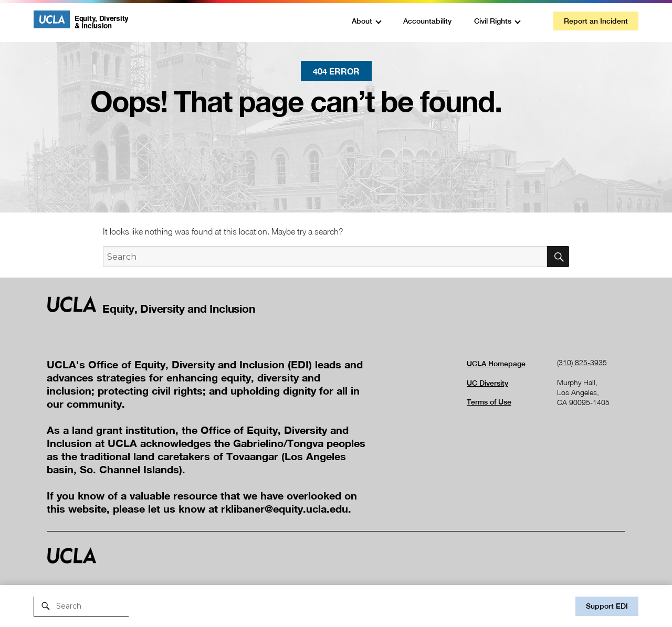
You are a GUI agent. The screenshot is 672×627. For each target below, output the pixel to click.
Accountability (427, 21)
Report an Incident (596, 21)
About (362, 21)
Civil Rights (493, 21)
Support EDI (607, 606)
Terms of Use (489, 402)
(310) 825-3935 (582, 362)
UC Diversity (487, 383)
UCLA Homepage (496, 364)
